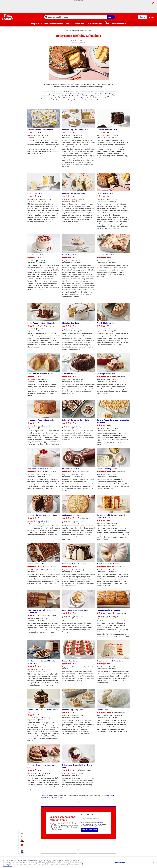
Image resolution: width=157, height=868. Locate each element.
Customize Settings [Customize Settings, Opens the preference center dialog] (120, 862)
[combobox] (75, 17)
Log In (151, 17)
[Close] (154, 862)
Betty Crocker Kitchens (78, 41)
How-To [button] (68, 24)
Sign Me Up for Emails (90, 830)
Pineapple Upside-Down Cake (84, 98)
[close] (153, 3)
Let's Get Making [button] (94, 24)
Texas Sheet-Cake (102, 94)
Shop (107, 24)
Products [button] (79, 24)
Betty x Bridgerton (119, 24)
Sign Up (142, 17)
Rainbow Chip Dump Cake (71, 96)
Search (111, 17)
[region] (78, 863)
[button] (22, 44)
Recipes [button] (34, 24)
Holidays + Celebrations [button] (51, 24)
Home (67, 31)
